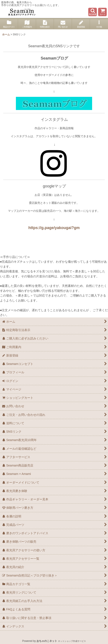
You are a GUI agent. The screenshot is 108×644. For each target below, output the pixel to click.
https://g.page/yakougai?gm (54, 228)
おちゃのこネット (47, 641)
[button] (93, 12)
